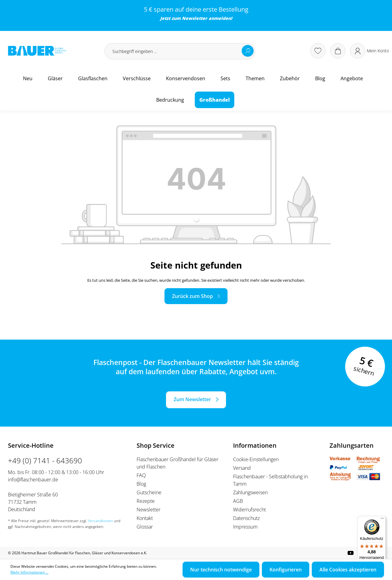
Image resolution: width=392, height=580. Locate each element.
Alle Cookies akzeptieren (348, 570)
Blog (141, 484)
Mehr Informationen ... (29, 572)
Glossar (145, 527)
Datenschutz (246, 518)
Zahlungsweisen (250, 492)
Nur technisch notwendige (221, 570)
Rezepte (146, 501)
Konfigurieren (286, 570)
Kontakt (145, 518)
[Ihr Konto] (369, 51)
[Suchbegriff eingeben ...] (180, 51)
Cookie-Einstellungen (256, 459)
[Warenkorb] (338, 51)
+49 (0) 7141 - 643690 (45, 460)
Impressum (245, 527)
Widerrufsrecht (249, 510)
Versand (242, 468)
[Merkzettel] (318, 51)
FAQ (141, 475)
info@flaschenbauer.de (33, 480)
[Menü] (382, 520)
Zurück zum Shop (192, 296)
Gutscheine (149, 492)
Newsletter (195, 18)
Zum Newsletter (192, 399)
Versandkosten (100, 521)
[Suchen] (248, 51)
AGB (238, 501)
